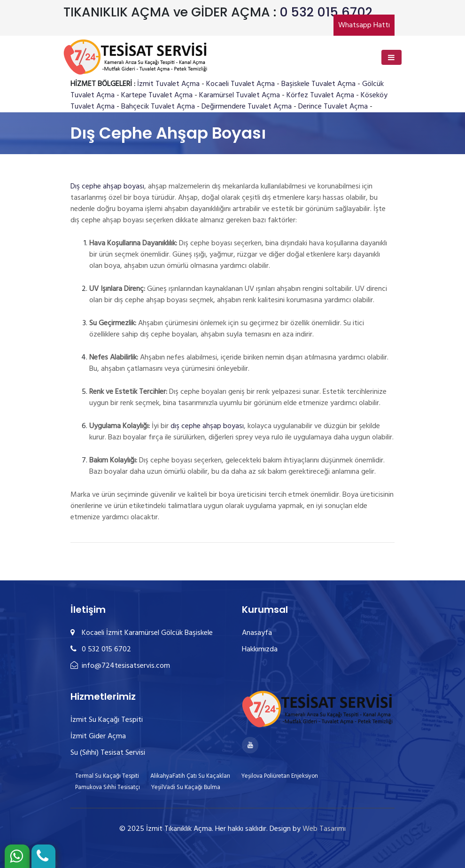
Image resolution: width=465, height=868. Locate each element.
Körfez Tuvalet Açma (320, 95)
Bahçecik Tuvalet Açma (158, 107)
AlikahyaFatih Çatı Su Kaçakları (190, 776)
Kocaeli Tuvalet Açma (240, 84)
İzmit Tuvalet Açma (168, 84)
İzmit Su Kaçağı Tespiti (107, 720)
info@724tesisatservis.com (120, 666)
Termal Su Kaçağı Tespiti (107, 776)
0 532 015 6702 (326, 12)
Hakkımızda (260, 649)
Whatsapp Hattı (364, 25)
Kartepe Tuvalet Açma (157, 95)
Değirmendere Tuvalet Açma (247, 107)
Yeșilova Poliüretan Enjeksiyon (280, 776)
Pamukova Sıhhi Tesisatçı (108, 787)
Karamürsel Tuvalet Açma (240, 95)
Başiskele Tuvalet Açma (318, 84)
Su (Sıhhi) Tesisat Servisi (108, 753)
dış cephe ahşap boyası (207, 426)
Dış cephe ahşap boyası (107, 187)
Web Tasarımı (324, 829)
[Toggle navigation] (391, 57)
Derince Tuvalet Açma (333, 107)
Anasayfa (257, 633)
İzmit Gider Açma (98, 736)
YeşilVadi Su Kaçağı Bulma (186, 787)
